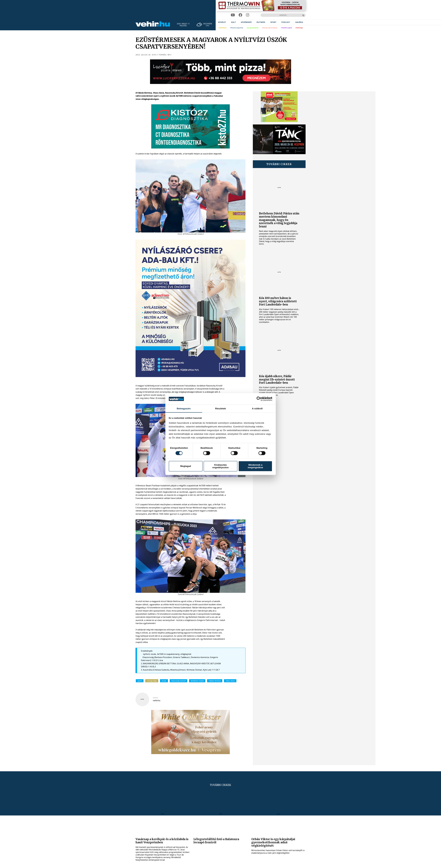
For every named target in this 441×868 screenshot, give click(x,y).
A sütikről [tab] (257, 408)
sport (140, 681)
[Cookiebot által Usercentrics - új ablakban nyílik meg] (261, 399)
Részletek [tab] (220, 408)
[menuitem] (222, 22)
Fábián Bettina (215, 681)
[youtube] (233, 15)
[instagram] (248, 15)
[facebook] (240, 15)
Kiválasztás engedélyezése (220, 466)
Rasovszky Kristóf (178, 681)
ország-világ (152, 681)
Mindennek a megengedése (255, 466)
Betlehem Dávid (197, 681)
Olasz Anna (230, 681)
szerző (155, 698)
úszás (164, 681)
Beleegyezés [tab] (184, 408)
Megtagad (186, 466)
